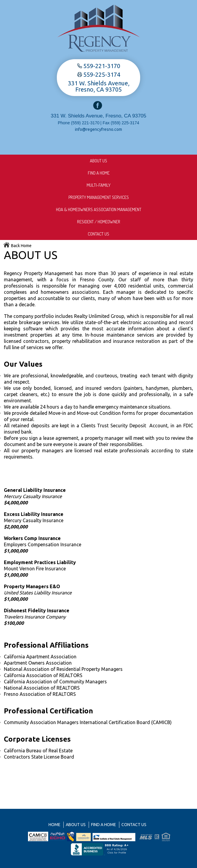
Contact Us (98, 234)
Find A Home (99, 173)
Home (54, 825)
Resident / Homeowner (99, 222)
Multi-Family (98, 185)
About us (98, 161)
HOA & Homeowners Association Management (99, 209)
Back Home (17, 246)
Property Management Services (99, 197)
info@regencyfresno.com (98, 129)
